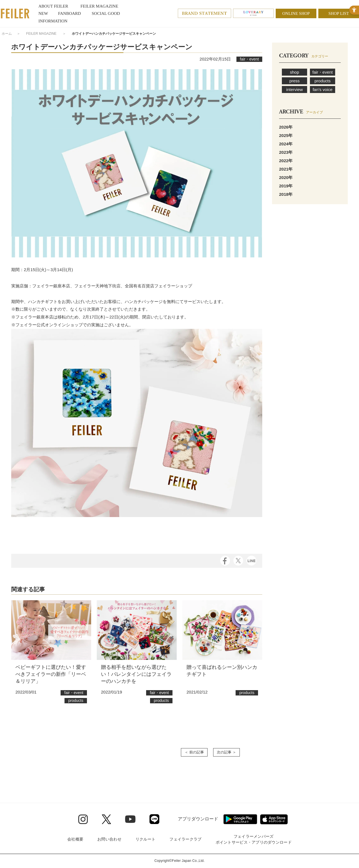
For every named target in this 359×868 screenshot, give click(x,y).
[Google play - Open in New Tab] (240, 819)
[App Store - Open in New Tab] (274, 819)
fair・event (323, 72)
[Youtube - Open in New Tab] (130, 819)
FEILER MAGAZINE (41, 34)
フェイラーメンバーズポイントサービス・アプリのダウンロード (254, 839)
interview (294, 89)
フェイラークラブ (185, 839)
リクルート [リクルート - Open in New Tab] (145, 839)
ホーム (7, 34)
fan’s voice (323, 89)
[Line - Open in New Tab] (154, 819)
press (295, 81)
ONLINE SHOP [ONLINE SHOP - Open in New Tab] (296, 13)
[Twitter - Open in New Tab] (106, 819)
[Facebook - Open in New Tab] (225, 560)
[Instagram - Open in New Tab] (83, 819)
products (323, 81)
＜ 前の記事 (194, 752)
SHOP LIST (339, 13)
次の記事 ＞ (226, 752)
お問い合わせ (109, 839)
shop (295, 72)
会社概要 (75, 839)
